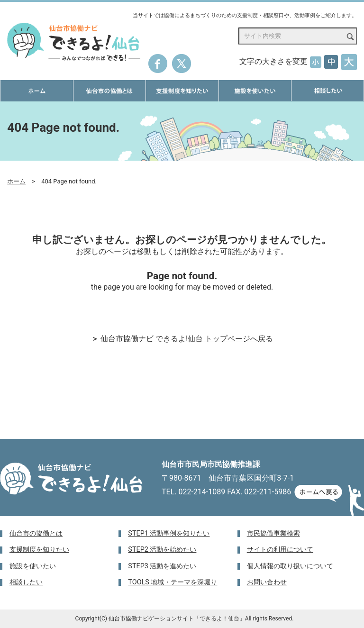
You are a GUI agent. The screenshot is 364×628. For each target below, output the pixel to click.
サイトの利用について (280, 550)
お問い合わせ (267, 582)
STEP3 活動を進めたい (162, 566)
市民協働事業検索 (273, 533)
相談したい (26, 582)
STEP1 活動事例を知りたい (169, 533)
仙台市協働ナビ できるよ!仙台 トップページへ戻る (187, 339)
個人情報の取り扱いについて (290, 566)
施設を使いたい (33, 566)
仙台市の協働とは (36, 533)
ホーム (16, 181)
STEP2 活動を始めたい (162, 550)
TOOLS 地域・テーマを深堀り (173, 582)
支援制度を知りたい (39, 550)
